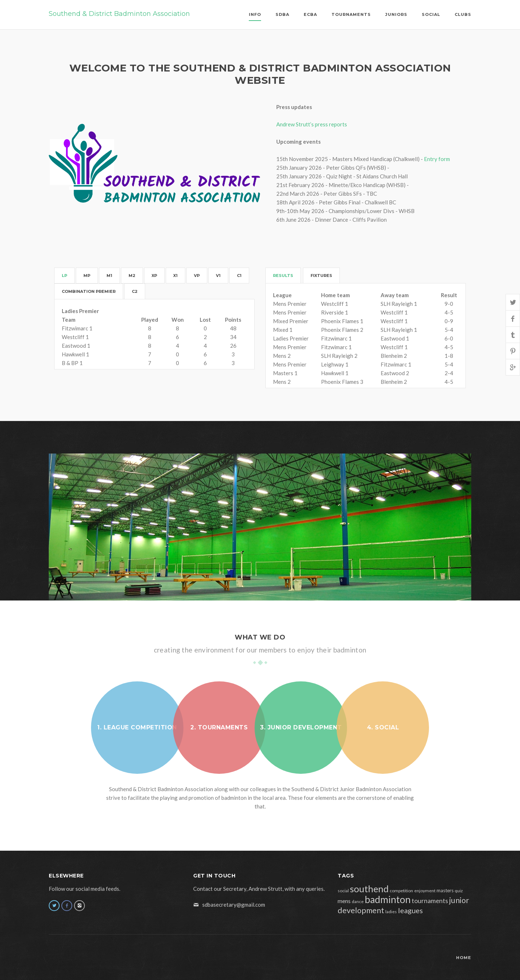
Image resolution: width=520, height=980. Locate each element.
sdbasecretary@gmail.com (234, 905)
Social (431, 14)
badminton (388, 899)
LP (64, 276)
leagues (410, 910)
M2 (132, 276)
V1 (218, 276)
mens (344, 901)
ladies (391, 912)
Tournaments (351, 14)
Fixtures (321, 276)
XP (154, 276)
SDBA (282, 14)
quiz (459, 891)
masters (445, 890)
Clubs (463, 14)
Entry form (437, 159)
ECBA (310, 14)
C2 (135, 291)
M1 (109, 276)
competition (401, 891)
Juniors (396, 14)
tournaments (430, 901)
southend (369, 889)
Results (283, 276)
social (343, 891)
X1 (175, 276)
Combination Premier (89, 291)
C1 (239, 276)
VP (197, 276)
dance (358, 901)
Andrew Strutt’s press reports (312, 124)
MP (87, 276)
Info (255, 14)
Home (464, 958)
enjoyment (425, 891)
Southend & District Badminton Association (119, 14)
